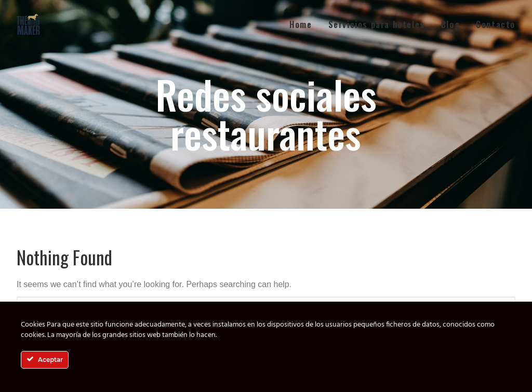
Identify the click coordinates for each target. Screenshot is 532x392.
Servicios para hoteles (377, 24)
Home (301, 24)
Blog (450, 24)
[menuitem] (304, 24)
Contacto (496, 24)
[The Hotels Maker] (29, 24)
